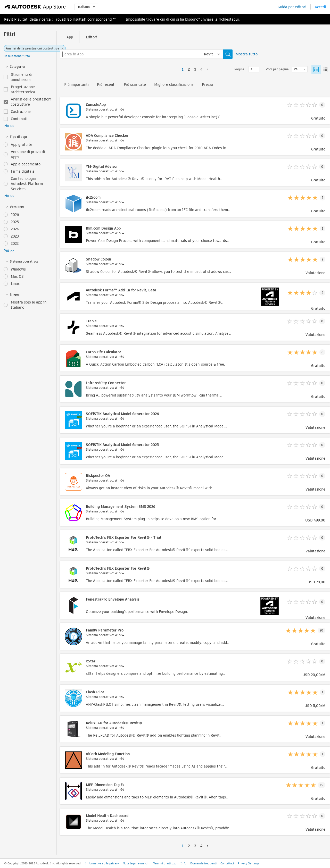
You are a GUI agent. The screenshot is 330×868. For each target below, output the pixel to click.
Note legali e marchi (136, 863)
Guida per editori (292, 7)
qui (236, 19)
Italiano (86, 7)
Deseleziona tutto (17, 56)
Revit (9, 19)
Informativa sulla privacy (102, 863)
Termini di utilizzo (165, 863)
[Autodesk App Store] (35, 7)
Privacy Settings (249, 863)
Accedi (320, 7)
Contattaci (227, 863)
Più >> (9, 126)
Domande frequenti (203, 863)
